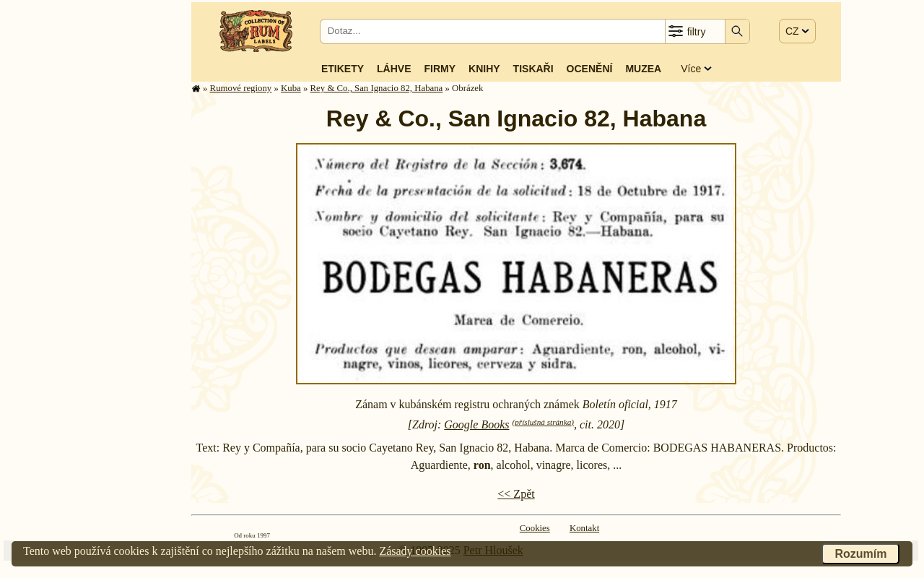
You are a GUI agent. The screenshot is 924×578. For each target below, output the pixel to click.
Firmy (440, 69)
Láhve (394, 69)
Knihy (484, 69)
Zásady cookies (415, 551)
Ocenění (590, 69)
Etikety (343, 69)
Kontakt (584, 528)
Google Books (476, 424)
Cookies (535, 528)
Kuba (291, 88)
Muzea (643, 69)
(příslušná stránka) (543, 422)
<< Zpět (516, 494)
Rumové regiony (241, 88)
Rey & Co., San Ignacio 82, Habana (377, 88)
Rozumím (860, 554)
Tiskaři (533, 69)
